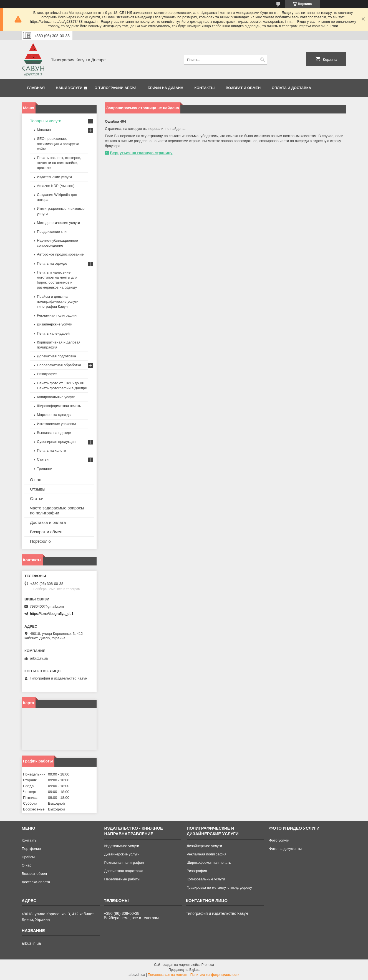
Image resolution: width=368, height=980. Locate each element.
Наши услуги (69, 88)
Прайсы (28, 857)
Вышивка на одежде (54, 433)
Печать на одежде (52, 263)
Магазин (44, 130)
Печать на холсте (51, 450)
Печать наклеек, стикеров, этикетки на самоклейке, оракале (59, 163)
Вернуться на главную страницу (141, 153)
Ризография (47, 374)
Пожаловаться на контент (167, 975)
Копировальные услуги (56, 397)
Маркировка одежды (54, 415)
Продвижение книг (52, 232)
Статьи (43, 459)
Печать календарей (53, 333)
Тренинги (45, 468)
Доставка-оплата (36, 882)
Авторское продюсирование (60, 254)
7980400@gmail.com (47, 606)
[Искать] (262, 60)
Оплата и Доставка (291, 88)
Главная (36, 88)
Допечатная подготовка (56, 356)
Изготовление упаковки (56, 424)
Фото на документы (285, 849)
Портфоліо (40, 541)
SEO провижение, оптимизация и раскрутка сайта (58, 144)
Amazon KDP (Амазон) (56, 186)
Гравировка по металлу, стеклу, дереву (219, 887)
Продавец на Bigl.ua (184, 970)
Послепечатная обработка (59, 365)
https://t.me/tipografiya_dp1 (52, 614)
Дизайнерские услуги (55, 324)
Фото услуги (279, 840)
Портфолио (31, 849)
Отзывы (38, 489)
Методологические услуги (58, 223)
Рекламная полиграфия (57, 315)
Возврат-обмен (34, 874)
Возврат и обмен (243, 88)
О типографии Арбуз (116, 88)
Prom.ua (208, 965)
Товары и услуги (46, 121)
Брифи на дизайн (166, 88)
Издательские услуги (54, 177)
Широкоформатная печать (59, 406)
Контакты (204, 88)
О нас (36, 480)
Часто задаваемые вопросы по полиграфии (57, 510)
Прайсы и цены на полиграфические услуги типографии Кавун (58, 301)
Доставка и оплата (48, 522)
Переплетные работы (122, 879)
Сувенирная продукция (56, 442)
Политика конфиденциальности (215, 975)
